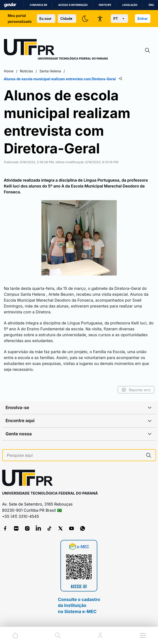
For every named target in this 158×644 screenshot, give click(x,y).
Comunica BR (38, 5)
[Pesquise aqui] (74, 455)
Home (9, 71)
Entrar (143, 19)
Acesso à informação (73, 5)
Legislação (130, 5)
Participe (105, 5)
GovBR (10, 5)
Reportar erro (136, 390)
